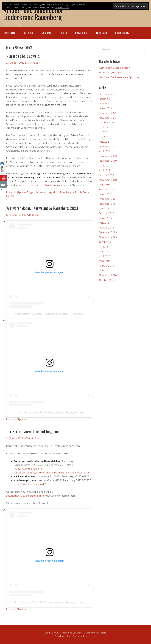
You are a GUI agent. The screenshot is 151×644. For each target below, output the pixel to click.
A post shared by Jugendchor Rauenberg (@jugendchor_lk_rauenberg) (49, 314)
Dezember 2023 (108, 113)
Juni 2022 (104, 137)
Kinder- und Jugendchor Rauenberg (53, 192)
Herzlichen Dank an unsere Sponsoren (120, 77)
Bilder (63, 33)
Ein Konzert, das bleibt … (112, 72)
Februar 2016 (106, 228)
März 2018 (105, 185)
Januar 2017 (106, 218)
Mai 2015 (104, 251)
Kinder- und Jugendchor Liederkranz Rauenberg (33, 13)
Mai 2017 (104, 208)
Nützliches (81, 33)
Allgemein (22, 192)
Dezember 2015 (108, 232)
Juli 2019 (104, 166)
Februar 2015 (106, 266)
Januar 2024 (106, 108)
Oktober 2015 (107, 242)
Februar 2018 (106, 189)
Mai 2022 (104, 142)
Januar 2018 (106, 194)
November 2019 (108, 161)
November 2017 (108, 204)
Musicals (47, 33)
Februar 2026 (106, 94)
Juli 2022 (104, 132)
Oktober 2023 (107, 122)
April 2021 (105, 151)
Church (58, 636)
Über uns (28, 33)
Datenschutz (122, 33)
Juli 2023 (104, 127)
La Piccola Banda (81, 192)
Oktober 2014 (107, 280)
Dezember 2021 (108, 146)
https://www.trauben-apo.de (30, 484)
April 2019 (105, 170)
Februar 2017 (106, 213)
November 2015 (108, 237)
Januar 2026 (106, 99)
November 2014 (108, 275)
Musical (10, 196)
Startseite (10, 33)
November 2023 (108, 118)
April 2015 (105, 256)
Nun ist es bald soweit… (24, 56)
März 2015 (105, 261)
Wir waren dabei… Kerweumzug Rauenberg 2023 (42, 208)
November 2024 (108, 103)
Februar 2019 (106, 175)
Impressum (101, 33)
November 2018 (108, 180)
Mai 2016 (104, 223)
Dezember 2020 (108, 156)
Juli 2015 (104, 247)
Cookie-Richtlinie (62, 7)
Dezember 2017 (108, 199)
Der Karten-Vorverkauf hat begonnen (33, 431)
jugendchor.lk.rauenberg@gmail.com (38, 185)
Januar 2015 (106, 270)
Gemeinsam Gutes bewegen (115, 68)
